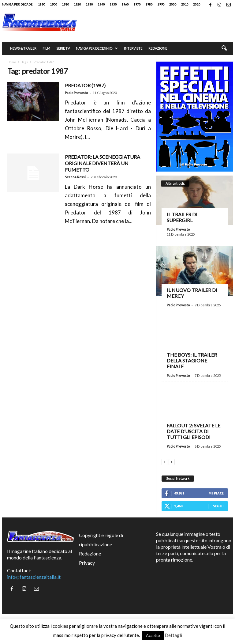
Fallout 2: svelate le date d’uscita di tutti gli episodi (194, 431)
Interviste (133, 48)
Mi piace (216, 493)
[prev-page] (164, 461)
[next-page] (172, 461)
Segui (218, 506)
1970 (137, 4)
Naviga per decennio (97, 48)
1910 (65, 4)
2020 (197, 4)
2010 (185, 4)
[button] (224, 48)
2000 (173, 4)
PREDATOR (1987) (85, 85)
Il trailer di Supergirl (182, 217)
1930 (89, 4)
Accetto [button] (153, 635)
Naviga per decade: (18, 4)
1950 (113, 4)
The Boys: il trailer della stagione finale (192, 360)
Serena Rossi (75, 177)
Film (46, 48)
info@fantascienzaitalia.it (34, 577)
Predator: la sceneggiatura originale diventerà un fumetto (103, 163)
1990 (161, 4)
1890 (42, 4)
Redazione (158, 48)
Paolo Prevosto (76, 93)
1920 (77, 4)
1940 (101, 4)
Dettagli (173, 635)
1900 (54, 4)
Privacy (87, 563)
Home (12, 62)
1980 (149, 4)
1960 (125, 4)
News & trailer (23, 48)
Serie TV (63, 48)
